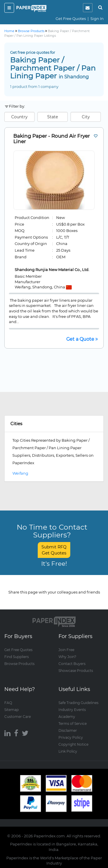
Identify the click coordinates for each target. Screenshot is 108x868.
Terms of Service (73, 724)
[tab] (54, 424)
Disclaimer (68, 730)
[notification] (88, 8)
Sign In (97, 19)
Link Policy (68, 751)
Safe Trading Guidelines (78, 703)
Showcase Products (76, 671)
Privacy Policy (71, 737)
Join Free (66, 650)
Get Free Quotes (71, 19)
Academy (67, 717)
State (53, 117)
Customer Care (18, 717)
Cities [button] (16, 424)
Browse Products (19, 664)
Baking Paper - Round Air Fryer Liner (52, 139)
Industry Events (72, 710)
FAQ (8, 703)
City (86, 117)
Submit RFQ (54, 550)
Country (19, 117)
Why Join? (67, 657)
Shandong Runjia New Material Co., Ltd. (52, 270)
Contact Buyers (72, 664)
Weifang (20, 473)
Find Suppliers (17, 657)
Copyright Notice (73, 744)
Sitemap (12, 710)
